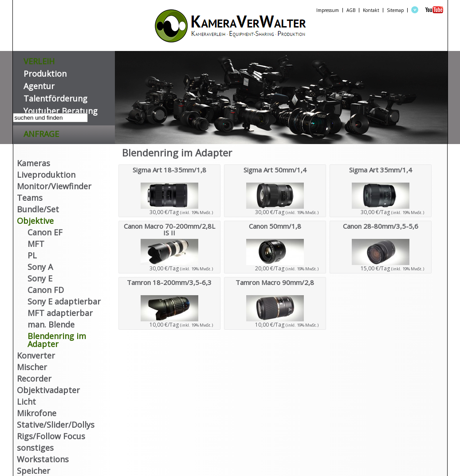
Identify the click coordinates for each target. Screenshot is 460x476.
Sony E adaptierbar (64, 301)
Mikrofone (37, 413)
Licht (26, 402)
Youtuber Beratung (61, 109)
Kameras (33, 163)
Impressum (328, 10)
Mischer (32, 367)
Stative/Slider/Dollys (56, 425)
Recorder (34, 378)
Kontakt (371, 10)
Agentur (39, 84)
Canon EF (45, 232)
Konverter (36, 355)
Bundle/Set (38, 209)
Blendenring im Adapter (57, 340)
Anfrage (41, 132)
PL (32, 255)
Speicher (33, 471)
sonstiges (35, 448)
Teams (30, 198)
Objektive (35, 221)
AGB (351, 10)
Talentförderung (55, 97)
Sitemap (395, 10)
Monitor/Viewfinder (54, 186)
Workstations (43, 459)
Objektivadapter (48, 390)
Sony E (40, 278)
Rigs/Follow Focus (51, 436)
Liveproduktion (46, 175)
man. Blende (51, 324)
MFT (36, 244)
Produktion (45, 72)
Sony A (40, 267)
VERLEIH (39, 60)
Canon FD (46, 290)
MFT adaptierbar (60, 313)
